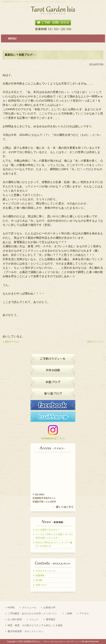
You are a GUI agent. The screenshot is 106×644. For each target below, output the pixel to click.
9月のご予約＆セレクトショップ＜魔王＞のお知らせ (54, 544)
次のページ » (95, 342)
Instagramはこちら (53, 438)
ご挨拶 (69, 613)
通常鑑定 (51, 619)
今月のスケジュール (46, 571)
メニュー (34, 619)
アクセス (84, 613)
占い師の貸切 (15, 619)
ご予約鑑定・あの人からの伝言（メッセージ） (33, 613)
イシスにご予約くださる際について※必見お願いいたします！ (54, 536)
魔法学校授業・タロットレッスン (26, 631)
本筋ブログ (41, 585)
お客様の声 (49, 608)
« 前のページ (11, 342)
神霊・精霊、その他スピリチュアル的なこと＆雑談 (35, 625)
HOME (11, 608)
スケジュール (29, 608)
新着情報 (40, 575)
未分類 (39, 580)
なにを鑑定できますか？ (48, 530)
